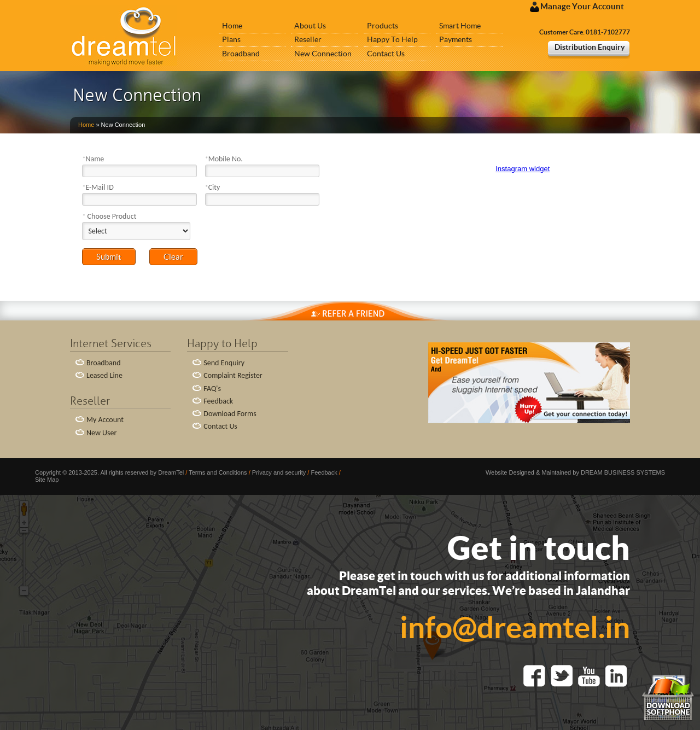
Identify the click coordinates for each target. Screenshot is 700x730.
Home (232, 26)
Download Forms (230, 414)
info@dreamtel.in (515, 627)
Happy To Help (392, 39)
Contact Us (386, 54)
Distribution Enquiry (590, 47)
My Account (105, 420)
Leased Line (104, 375)
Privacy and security (279, 472)
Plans (231, 39)
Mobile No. (224, 159)
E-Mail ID (98, 187)
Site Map (47, 480)
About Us (310, 26)
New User (101, 433)
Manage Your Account (577, 7)
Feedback (218, 401)
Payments (456, 39)
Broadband (241, 54)
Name (93, 159)
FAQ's (212, 389)
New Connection (323, 54)
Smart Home (460, 26)
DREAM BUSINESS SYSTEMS (623, 472)
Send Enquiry (224, 363)
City (213, 187)
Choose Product (109, 216)
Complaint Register (233, 375)
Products (383, 26)
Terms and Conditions (218, 472)
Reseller (308, 39)
